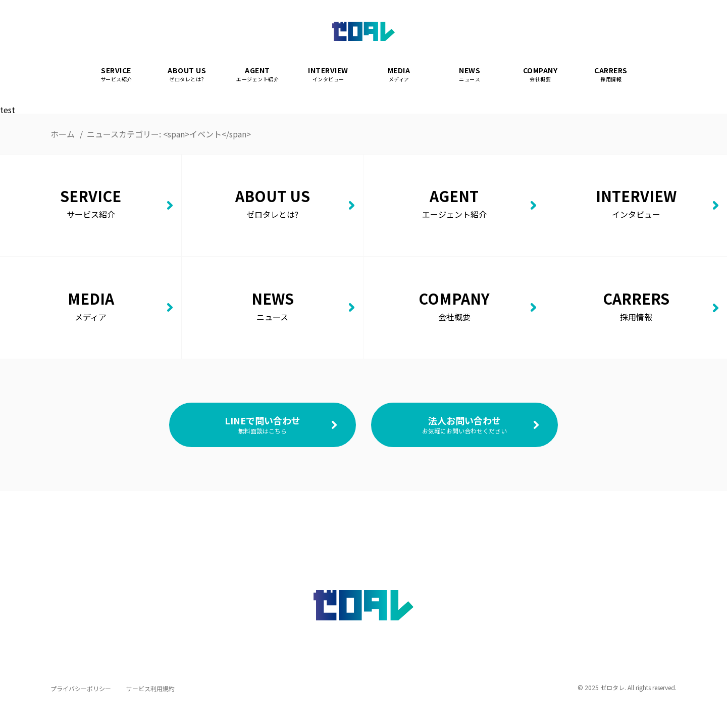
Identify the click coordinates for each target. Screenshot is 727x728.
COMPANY (540, 75)
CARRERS (611, 75)
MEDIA (399, 75)
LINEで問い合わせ (263, 424)
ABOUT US (187, 75)
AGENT (257, 75)
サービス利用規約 (150, 688)
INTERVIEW (328, 75)
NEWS (470, 75)
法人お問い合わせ (464, 424)
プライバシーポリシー (81, 688)
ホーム (63, 134)
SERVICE (116, 75)
